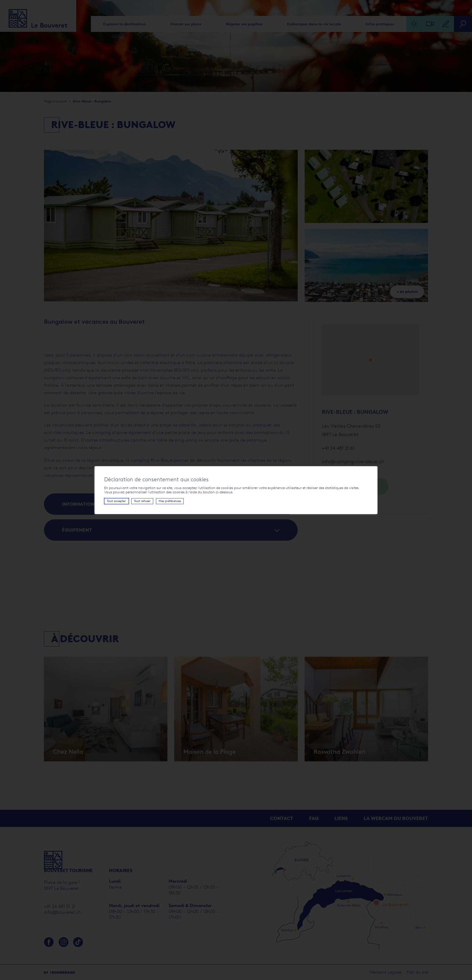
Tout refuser (142, 501)
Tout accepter (116, 501)
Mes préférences (170, 501)
